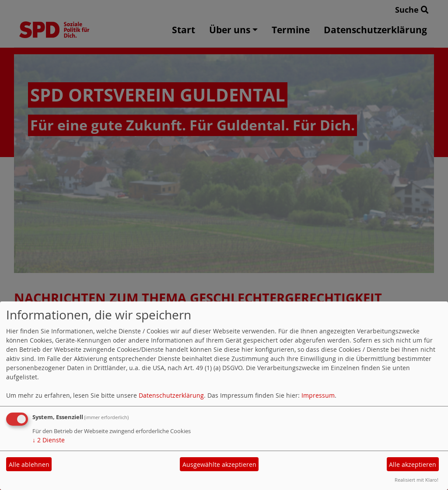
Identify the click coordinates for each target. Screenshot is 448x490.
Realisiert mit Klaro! (416, 480)
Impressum (318, 395)
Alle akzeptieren (413, 464)
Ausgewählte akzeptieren (219, 464)
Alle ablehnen (29, 464)
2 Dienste (49, 440)
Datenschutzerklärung (171, 395)
